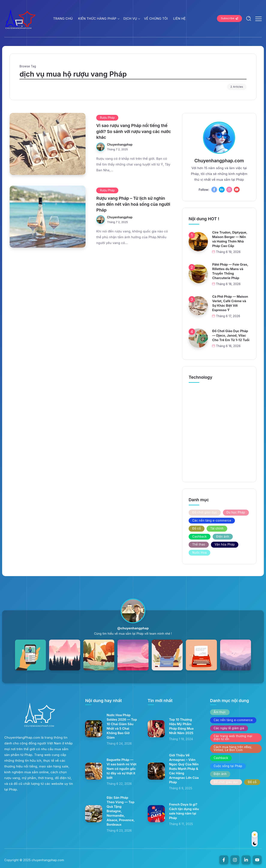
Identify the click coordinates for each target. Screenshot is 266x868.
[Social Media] (214, 190)
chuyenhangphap (120, 145)
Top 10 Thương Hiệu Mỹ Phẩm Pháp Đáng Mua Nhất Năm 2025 (181, 726)
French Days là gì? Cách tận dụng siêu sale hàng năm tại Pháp (184, 811)
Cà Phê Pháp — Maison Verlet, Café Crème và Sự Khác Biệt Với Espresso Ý (230, 303)
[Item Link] (48, 144)
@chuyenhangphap (133, 628)
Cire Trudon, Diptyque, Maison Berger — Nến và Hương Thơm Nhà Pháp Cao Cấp (230, 239)
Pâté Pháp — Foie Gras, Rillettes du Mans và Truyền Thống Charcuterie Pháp (230, 271)
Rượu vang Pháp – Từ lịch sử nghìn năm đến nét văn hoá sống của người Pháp (133, 204)
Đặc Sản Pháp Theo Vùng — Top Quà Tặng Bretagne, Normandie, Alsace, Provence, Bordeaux (121, 811)
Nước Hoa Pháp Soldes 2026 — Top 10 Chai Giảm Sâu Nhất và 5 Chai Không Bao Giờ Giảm (122, 726)
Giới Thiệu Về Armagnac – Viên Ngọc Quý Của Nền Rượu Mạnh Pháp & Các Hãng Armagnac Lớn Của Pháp (184, 769)
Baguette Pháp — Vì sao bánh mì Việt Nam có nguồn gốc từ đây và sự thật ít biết (121, 769)
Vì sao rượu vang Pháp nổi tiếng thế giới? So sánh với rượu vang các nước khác (134, 131)
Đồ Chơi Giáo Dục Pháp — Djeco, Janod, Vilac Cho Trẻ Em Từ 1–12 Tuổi (231, 335)
